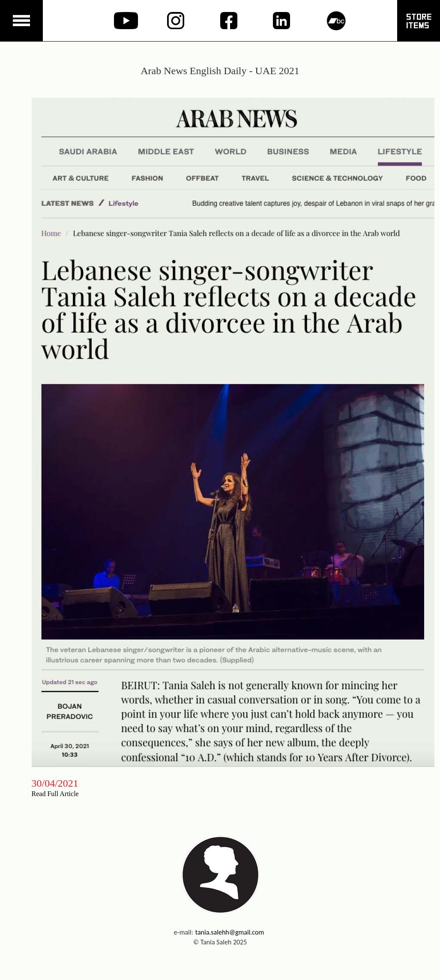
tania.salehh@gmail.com (230, 932)
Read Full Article (55, 794)
